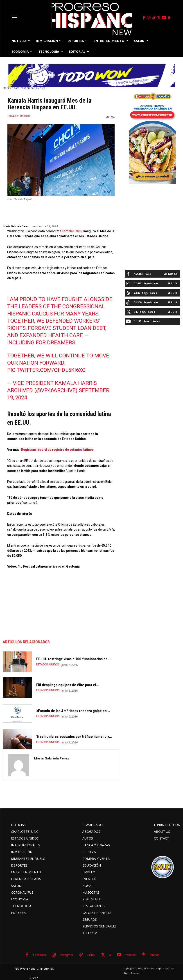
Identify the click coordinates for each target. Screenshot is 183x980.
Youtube (130, 955)
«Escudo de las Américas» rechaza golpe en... (73, 711)
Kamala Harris (72, 231)
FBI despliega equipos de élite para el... (68, 685)
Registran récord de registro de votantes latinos (57, 450)
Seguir (172, 283)
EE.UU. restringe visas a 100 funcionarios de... (74, 659)
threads (155, 955)
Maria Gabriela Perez (16, 226)
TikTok (91, 955)
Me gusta (170, 274)
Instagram (66, 955)
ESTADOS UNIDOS (19, 116)
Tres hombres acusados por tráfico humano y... (74, 736)
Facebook (40, 955)
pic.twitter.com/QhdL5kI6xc (46, 370)
